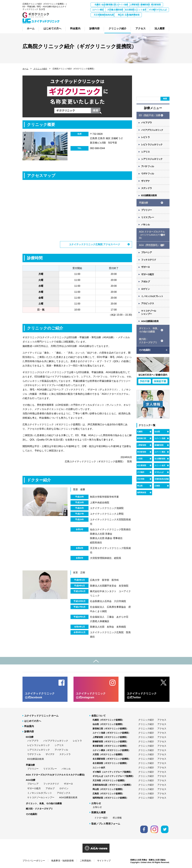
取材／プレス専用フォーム (106, 823)
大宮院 (146, 10)
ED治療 (30, 737)
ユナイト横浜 (130, 10)
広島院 (130, 20)
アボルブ (146, 287)
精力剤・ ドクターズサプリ (148, 348)
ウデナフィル (148, 176)
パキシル (146, 228)
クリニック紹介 (40, 69)
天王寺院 (162, 15)
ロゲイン (146, 295)
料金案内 (29, 726)
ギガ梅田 (130, 15)
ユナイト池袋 (146, 5)
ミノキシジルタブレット (153, 302)
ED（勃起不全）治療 (149, 115)
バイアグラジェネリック (153, 131)
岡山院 (114, 20)
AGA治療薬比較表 (150, 328)
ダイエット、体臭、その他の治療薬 (44, 803)
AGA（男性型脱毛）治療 (151, 249)
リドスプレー (148, 221)
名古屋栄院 (98, 15)
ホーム (25, 69)
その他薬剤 (31, 814)
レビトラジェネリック (152, 146)
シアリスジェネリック (152, 161)
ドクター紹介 (101, 817)
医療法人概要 (99, 812)
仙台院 (114, 5)
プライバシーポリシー (34, 860)
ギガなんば (146, 15)
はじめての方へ (33, 721)
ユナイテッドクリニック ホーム (41, 715)
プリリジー (147, 213)
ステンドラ (147, 191)
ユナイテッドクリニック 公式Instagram (91, 695)
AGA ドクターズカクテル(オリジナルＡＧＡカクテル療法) (55, 774)
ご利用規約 (85, 860)
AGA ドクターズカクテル (152, 239)
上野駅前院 (162, 5)
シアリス (146, 153)
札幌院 (98, 5)
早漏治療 (143, 206)
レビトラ (146, 138)
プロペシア (147, 257)
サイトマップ (104, 860)
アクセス (162, 719)
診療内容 (29, 731)
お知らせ (97, 807)
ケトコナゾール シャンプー (149, 319)
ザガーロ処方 (148, 280)
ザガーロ (146, 272)
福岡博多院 (146, 20)
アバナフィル (148, 168)
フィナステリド (149, 265)
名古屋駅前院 (162, 10)
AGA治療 (31, 780)
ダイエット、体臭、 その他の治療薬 (149, 337)
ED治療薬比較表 (149, 198)
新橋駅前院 (98, 10)
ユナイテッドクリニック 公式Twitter (142, 695)
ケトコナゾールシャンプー (41, 797)
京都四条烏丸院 (98, 20)
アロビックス (148, 310)
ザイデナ (146, 183)
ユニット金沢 (114, 15)
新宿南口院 (130, 5)
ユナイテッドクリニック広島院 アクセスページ (94, 244)
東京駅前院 (114, 10)
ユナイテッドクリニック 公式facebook (40, 695)
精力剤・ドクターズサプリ (39, 809)
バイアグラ (147, 123)
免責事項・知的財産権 (62, 860)
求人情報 (117, 817)
